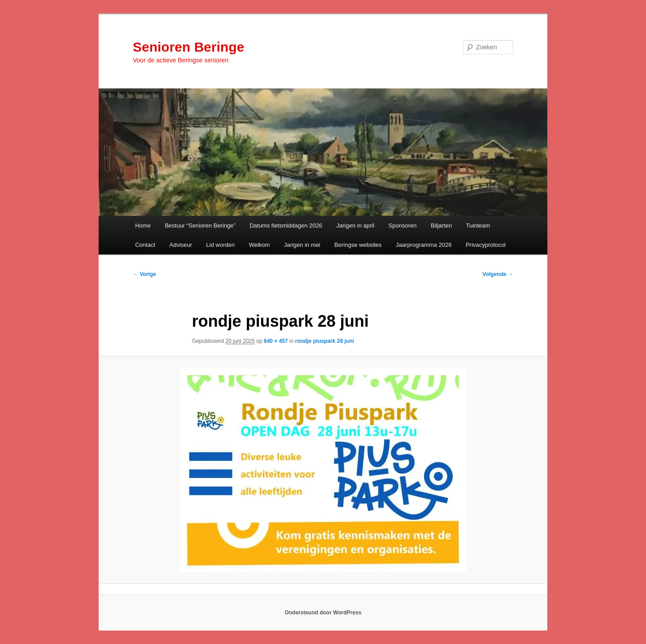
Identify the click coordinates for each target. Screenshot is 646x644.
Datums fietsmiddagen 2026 (286, 226)
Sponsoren (403, 226)
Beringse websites (358, 245)
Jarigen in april (356, 226)
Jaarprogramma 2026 (423, 245)
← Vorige (144, 274)
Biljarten (441, 226)
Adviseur (181, 245)
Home (143, 226)
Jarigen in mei (302, 245)
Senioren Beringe (188, 47)
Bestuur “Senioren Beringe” (200, 226)
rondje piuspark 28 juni (325, 341)
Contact (145, 245)
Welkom (260, 245)
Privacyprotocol (486, 245)
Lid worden (221, 245)
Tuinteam (478, 226)
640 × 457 (276, 341)
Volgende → (498, 274)
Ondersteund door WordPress (323, 613)
